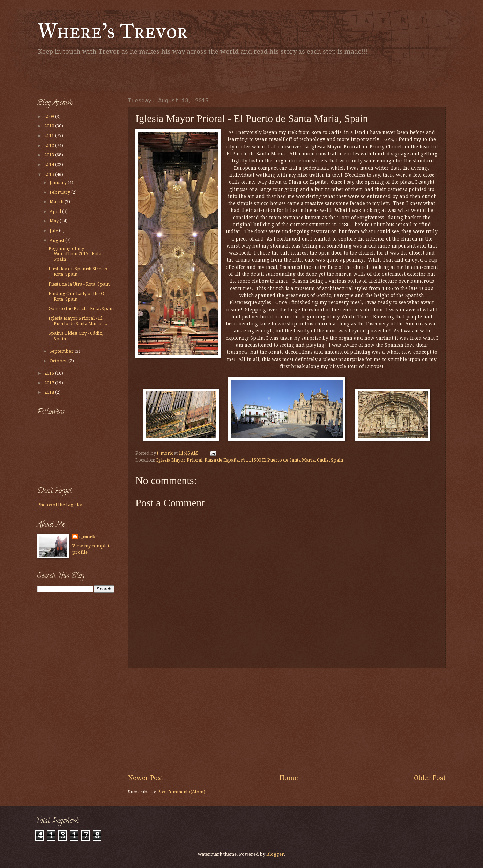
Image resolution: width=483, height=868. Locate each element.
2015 (50, 174)
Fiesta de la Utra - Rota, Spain (79, 284)
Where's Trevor (113, 31)
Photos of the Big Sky (60, 505)
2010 (50, 126)
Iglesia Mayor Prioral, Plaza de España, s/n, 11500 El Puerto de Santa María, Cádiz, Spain (250, 460)
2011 (50, 136)
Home (289, 778)
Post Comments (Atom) (181, 792)
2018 (50, 392)
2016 (50, 373)
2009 (50, 116)
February (60, 192)
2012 (50, 145)
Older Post (430, 778)
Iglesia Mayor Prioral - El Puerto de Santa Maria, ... (78, 321)
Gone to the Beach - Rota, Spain (81, 308)
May (55, 221)
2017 (50, 383)
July (54, 231)
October (59, 361)
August (57, 240)
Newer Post (146, 778)
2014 (50, 165)
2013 (50, 155)
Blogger (275, 854)
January (59, 182)
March (57, 202)
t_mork (87, 537)
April (56, 211)
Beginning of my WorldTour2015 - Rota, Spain (75, 254)
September (62, 351)
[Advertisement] (119, 75)
